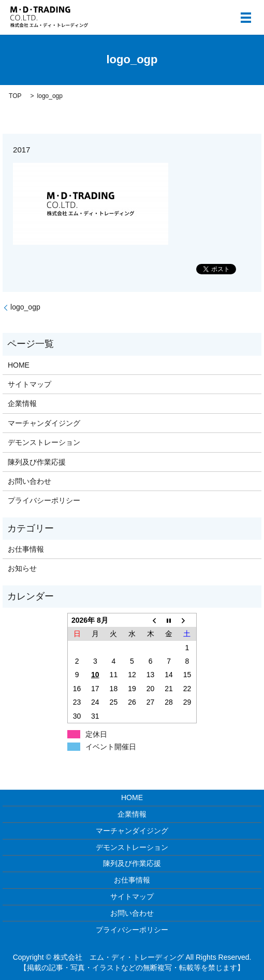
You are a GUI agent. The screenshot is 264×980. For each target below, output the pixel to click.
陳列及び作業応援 (37, 462)
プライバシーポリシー (44, 500)
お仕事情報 (26, 549)
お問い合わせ (30, 481)
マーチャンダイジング (44, 423)
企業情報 (22, 403)
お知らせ (22, 568)
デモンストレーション (44, 442)
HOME (19, 365)
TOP (15, 96)
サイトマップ (30, 384)
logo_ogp (25, 307)
